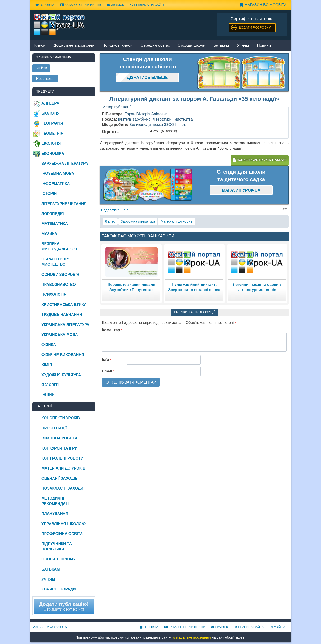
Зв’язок (116, 5)
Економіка (53, 154)
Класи (40, 46)
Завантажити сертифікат (260, 160)
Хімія (47, 365)
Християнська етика (64, 305)
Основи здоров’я (60, 275)
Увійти (277, 627)
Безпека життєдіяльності (60, 246)
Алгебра (50, 103)
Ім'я (107, 360)
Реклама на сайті (147, 5)
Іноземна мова (58, 173)
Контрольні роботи (62, 458)
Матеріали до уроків (176, 221)
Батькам (221, 46)
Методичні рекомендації (56, 501)
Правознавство (59, 284)
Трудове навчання (62, 315)
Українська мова (60, 335)
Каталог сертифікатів (81, 5)
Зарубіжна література (138, 221)
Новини (264, 46)
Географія (52, 123)
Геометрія (52, 133)
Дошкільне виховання (74, 46)
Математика (55, 224)
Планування (55, 514)
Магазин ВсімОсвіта (263, 5)
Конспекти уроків (61, 418)
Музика (49, 234)
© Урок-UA (50, 627)
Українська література (65, 325)
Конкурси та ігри (59, 448)
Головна (45, 5)
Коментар (112, 330)
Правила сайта (249, 627)
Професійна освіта (62, 534)
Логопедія (53, 214)
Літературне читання (64, 204)
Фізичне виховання (63, 355)
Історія (49, 194)
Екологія (51, 143)
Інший (48, 395)
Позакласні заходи (62, 488)
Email (108, 371)
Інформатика (56, 184)
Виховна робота (59, 438)
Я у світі (50, 385)
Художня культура (61, 375)
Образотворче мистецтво (57, 262)
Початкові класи (118, 46)
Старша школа (191, 46)
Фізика (49, 345)
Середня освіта (155, 46)
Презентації (54, 428)
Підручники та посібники (57, 546)
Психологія (54, 294)
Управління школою (63, 524)
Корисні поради (59, 589)
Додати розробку (255, 27)
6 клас (110, 221)
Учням (243, 46)
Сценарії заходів (59, 478)
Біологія (51, 113)
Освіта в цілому (59, 559)
